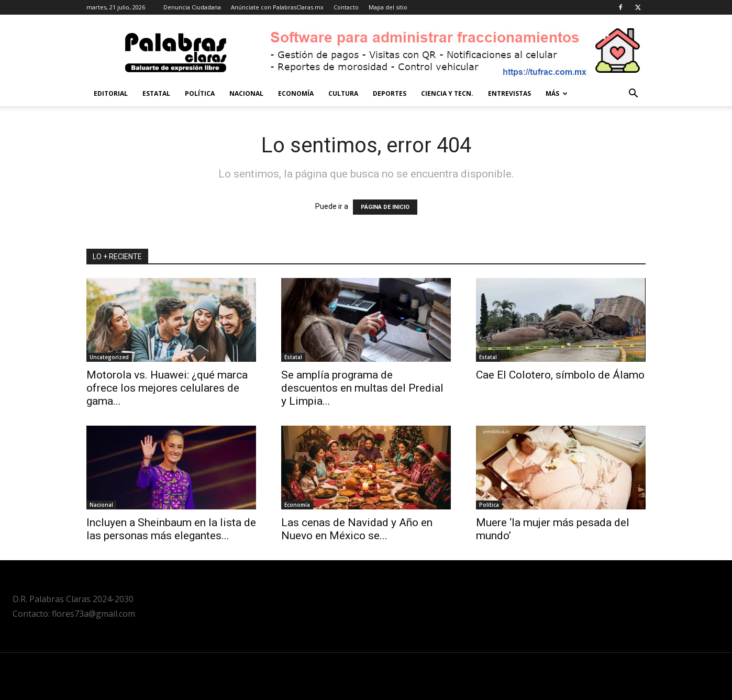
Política (200, 93)
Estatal (156, 93)
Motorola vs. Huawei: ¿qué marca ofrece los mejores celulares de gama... (167, 388)
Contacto (346, 7)
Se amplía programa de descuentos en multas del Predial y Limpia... (362, 388)
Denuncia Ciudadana (192, 7)
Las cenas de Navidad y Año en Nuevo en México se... (357, 529)
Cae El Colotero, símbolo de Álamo (560, 375)
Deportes (390, 93)
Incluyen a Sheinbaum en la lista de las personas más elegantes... (171, 529)
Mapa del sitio (388, 7)
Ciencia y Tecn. (447, 93)
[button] (633, 95)
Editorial (111, 93)
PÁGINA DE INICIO (385, 207)
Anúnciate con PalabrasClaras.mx (277, 7)
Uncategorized (109, 357)
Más (557, 93)
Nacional (246, 93)
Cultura (343, 93)
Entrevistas (509, 93)
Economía (296, 93)
